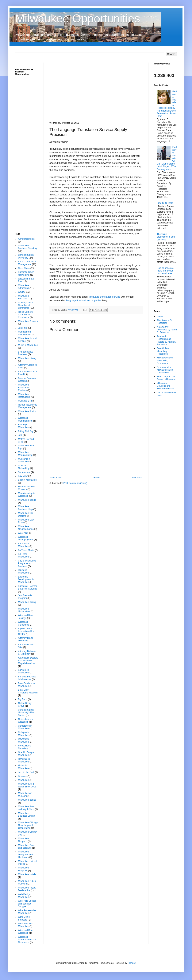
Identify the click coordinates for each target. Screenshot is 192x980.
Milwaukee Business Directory (28, 247)
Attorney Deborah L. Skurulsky (27, 653)
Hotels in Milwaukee (23, 767)
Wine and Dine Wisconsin (26, 932)
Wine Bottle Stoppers (24, 918)
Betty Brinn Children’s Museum (28, 691)
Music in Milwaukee (28, 345)
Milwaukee (23, 780)
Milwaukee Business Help (25, 508)
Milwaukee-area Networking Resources (165, 360)
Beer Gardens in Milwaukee (26, 685)
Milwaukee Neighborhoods (26, 528)
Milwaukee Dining (27, 602)
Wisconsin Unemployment (26, 538)
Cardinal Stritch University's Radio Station (27, 713)
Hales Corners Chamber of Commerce (25, 315)
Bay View (23, 476)
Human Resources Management (27, 406)
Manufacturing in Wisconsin (27, 495)
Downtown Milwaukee (23, 740)
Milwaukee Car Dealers (26, 514)
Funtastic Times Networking (26, 273)
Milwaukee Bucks (27, 411)
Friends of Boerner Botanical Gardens (27, 587)
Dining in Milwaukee (23, 571)
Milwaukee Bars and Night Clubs (26, 808)
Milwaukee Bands (27, 500)
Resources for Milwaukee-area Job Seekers (165, 370)
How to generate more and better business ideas (165, 271)
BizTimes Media (26, 550)
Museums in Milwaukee (24, 460)
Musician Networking (24, 467)
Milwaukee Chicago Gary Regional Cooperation (28, 825)
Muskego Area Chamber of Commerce (25, 305)
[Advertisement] (96, 89)
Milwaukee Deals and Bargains (27, 847)
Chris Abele (24, 268)
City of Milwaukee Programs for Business (27, 563)
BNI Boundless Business (26, 353)
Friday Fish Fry (26, 431)
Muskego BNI (25, 401)
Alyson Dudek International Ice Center (26, 631)
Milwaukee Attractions (23, 287)
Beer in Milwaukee (27, 480)
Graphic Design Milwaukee (26, 754)
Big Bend (23, 699)
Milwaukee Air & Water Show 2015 (27, 785)
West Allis (23, 533)
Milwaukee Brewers (28, 321)
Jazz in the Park (26, 772)
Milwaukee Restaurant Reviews (24, 388)
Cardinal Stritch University (26, 256)
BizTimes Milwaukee (23, 555)
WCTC (21, 292)
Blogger (131, 963)
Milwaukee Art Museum (25, 794)
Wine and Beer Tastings (26, 617)
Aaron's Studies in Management (27, 263)
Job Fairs (23, 328)
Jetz (20, 435)
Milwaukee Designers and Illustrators (25, 854)
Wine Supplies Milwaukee (25, 925)
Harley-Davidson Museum (27, 488)
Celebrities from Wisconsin (26, 721)
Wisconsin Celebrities (23, 623)
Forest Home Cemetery (25, 747)
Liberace (22, 776)
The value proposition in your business (166, 237)
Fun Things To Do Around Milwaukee (166, 378)
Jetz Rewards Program (25, 597)
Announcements (26, 239)
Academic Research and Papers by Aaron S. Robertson (167, 340)
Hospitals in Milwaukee (24, 760)
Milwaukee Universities (24, 610)
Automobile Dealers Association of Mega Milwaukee (28, 661)
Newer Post (56, 478)
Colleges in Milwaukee (24, 734)
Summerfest (24, 472)
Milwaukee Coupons (23, 840)
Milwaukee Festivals (23, 297)
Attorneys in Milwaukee (24, 545)
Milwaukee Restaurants (24, 396)
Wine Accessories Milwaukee (27, 912)
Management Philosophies (25, 333)
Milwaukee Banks (27, 800)
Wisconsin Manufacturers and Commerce (28, 940)
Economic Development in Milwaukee (26, 580)
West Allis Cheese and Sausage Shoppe (27, 904)
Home (97, 478)
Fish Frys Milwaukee (23, 426)
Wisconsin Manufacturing (25, 419)
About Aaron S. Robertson (165, 322)
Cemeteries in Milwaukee (25, 727)
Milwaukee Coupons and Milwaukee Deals (165, 386)
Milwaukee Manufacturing (25, 454)
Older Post (136, 478)
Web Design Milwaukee (24, 896)
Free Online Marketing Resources (163, 351)
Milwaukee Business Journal (27, 815)
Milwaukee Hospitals (23, 869)
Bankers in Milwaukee (23, 671)
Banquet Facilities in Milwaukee (27, 678)
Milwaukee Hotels (27, 874)
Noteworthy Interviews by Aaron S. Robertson (167, 330)
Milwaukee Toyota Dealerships (27, 889)
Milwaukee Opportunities (78, 18)
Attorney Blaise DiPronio (26, 639)
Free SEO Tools (165, 203)
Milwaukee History (27, 358)
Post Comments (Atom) (75, 483)
